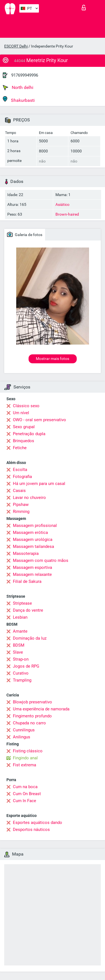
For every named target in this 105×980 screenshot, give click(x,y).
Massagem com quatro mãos (41, 560)
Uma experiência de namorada (41, 709)
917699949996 (25, 75)
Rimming (21, 512)
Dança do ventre (28, 610)
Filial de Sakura (27, 581)
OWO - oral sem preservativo (39, 420)
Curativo (21, 673)
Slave (18, 652)
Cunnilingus (24, 730)
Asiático (62, 204)
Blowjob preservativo (32, 702)
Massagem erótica (30, 533)
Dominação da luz (30, 638)
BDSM (19, 645)
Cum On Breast (27, 794)
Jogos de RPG (26, 666)
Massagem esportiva (32, 567)
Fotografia (22, 477)
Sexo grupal (24, 427)
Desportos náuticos (31, 830)
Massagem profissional (35, 526)
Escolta (20, 470)
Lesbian (20, 617)
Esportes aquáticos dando (38, 823)
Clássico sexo (26, 406)
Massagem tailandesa (33, 546)
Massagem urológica (33, 540)
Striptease (22, 603)
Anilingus (22, 737)
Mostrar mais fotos (53, 359)
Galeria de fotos (25, 234)
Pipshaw (21, 505)
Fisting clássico (28, 751)
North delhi (18, 88)
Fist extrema (25, 765)
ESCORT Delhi (16, 46)
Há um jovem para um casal (39, 484)
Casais (19, 491)
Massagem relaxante (32, 574)
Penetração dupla (29, 434)
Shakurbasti (19, 99)
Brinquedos (24, 441)
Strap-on (21, 659)
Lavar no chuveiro (29, 498)
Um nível (21, 413)
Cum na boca (25, 787)
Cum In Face (25, 801)
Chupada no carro (29, 723)
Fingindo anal (25, 758)
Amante (20, 631)
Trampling (22, 680)
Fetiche (20, 448)
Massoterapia (26, 553)
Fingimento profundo (32, 716)
